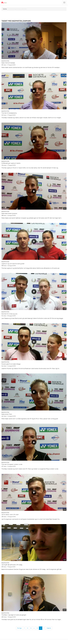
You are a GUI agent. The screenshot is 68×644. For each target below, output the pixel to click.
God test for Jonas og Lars (9, 314)
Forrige (19, 628)
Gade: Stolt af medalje (8, 63)
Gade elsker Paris (7, 414)
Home (5, 9)
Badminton (5, 61)
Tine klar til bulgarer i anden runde (12, 464)
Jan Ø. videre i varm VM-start (10, 515)
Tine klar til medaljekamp (9, 113)
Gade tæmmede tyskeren (9, 213)
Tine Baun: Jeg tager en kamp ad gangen (14, 615)
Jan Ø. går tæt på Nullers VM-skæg (12, 565)
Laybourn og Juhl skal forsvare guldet (13, 264)
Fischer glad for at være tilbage (11, 364)
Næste (49, 628)
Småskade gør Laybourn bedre (11, 163)
